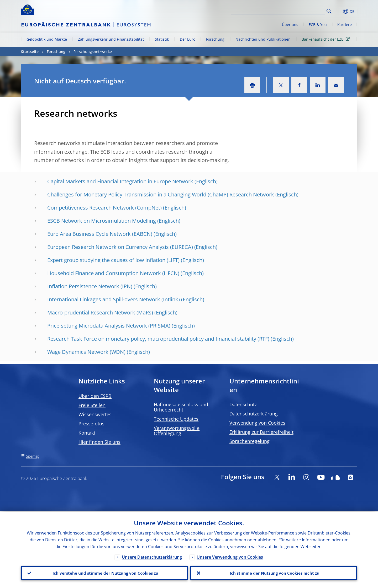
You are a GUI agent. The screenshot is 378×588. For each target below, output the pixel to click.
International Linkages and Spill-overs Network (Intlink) (114, 299)
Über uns (290, 25)
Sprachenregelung (250, 441)
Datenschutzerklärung (254, 414)
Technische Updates (176, 419)
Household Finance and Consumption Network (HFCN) (113, 273)
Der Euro (188, 39)
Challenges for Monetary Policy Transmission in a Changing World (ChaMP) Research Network (161, 194)
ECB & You (318, 25)
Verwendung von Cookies (257, 423)
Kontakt (87, 433)
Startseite (30, 52)
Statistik (162, 39)
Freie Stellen (92, 405)
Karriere (345, 25)
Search (329, 11)
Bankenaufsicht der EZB (327, 39)
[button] (339, 11)
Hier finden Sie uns (99, 442)
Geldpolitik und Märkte (47, 39)
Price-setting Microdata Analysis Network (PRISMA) (109, 326)
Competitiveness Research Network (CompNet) (104, 208)
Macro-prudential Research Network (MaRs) (100, 312)
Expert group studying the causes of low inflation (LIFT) (113, 260)
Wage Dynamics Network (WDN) (86, 352)
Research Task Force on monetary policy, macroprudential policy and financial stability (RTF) (158, 339)
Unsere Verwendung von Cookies (230, 556)
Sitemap (33, 456)
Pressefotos (91, 424)
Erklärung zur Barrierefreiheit (261, 432)
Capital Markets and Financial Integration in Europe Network (120, 181)
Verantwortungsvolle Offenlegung (177, 431)
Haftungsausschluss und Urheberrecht (181, 407)
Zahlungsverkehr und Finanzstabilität (111, 39)
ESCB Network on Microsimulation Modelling (102, 221)
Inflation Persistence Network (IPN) (90, 286)
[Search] (298, 10)
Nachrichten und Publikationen (263, 39)
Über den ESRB (95, 396)
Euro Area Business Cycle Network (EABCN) (100, 234)
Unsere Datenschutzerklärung (152, 556)
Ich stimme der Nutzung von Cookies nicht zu (274, 573)
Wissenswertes (95, 414)
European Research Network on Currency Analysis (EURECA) (120, 247)
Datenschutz (243, 404)
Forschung (215, 39)
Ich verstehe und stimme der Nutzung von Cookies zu (104, 573)
